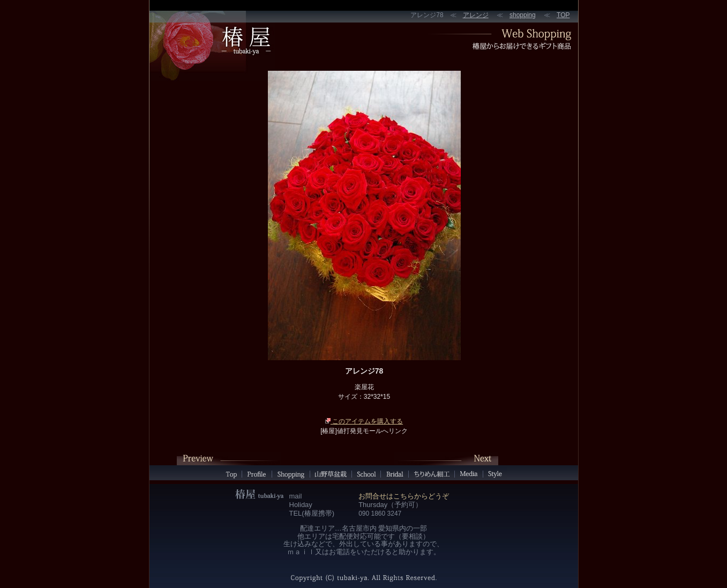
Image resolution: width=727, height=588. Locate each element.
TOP (563, 15)
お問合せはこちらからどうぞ (404, 496)
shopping (523, 15)
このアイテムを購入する (364, 421)
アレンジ (476, 15)
